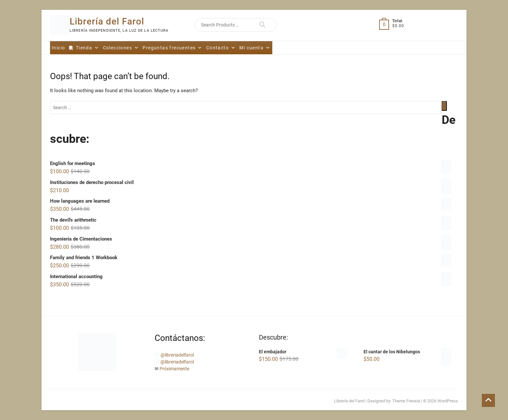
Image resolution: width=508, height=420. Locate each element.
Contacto (221, 48)
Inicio (58, 48)
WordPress (448, 401)
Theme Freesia (406, 401)
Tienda (88, 48)
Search (262, 25)
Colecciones (121, 48)
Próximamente (174, 369)
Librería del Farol (107, 21)
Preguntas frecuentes (172, 48)
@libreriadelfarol (177, 355)
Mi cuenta (255, 48)
